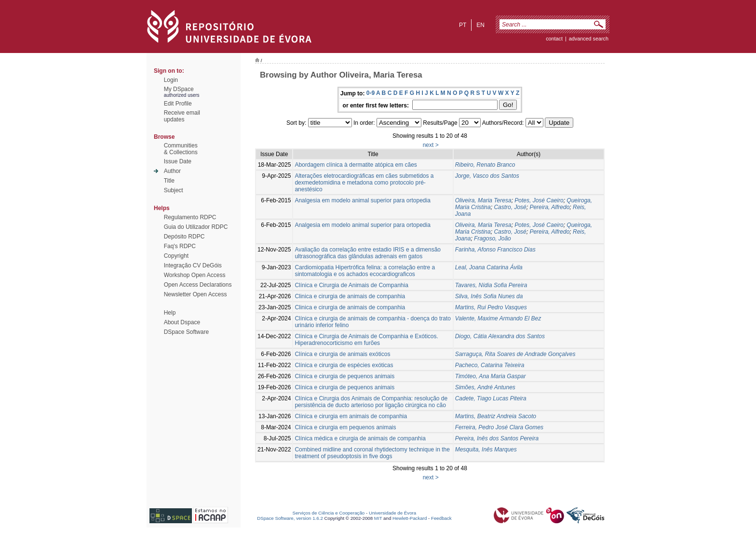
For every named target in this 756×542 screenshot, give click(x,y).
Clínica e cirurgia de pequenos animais (344, 376)
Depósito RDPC (184, 237)
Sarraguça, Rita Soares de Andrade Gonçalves (515, 354)
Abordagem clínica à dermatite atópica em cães (356, 165)
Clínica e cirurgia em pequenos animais (345, 427)
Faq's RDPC (180, 246)
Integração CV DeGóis (193, 265)
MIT (378, 518)
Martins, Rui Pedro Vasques (491, 307)
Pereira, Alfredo (549, 207)
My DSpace (179, 89)
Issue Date (178, 161)
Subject (174, 190)
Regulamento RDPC (190, 217)
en (480, 25)
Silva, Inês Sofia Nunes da (489, 296)
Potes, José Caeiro (539, 200)
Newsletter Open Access (196, 294)
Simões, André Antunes (485, 387)
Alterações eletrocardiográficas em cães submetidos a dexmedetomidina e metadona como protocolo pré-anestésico (364, 183)
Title (169, 181)
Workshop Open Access (195, 275)
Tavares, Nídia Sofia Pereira (491, 285)
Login (171, 80)
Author (172, 171)
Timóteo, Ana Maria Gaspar (491, 376)
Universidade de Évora (392, 513)
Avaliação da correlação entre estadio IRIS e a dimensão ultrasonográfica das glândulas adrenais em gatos (368, 253)
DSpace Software (186, 332)
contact (554, 39)
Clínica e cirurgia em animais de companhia (351, 416)
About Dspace (182, 322)
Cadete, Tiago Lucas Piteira (491, 398)
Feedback (441, 518)
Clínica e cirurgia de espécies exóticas (344, 365)
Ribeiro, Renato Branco (485, 165)
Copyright (176, 256)
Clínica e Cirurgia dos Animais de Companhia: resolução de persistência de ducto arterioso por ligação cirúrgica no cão (371, 402)
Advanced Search (589, 39)
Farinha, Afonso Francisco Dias (495, 250)
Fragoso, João (493, 238)
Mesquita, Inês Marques (486, 449)
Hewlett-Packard (410, 518)
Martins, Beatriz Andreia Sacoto (496, 416)
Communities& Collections (181, 149)
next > (431, 145)
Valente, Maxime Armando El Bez (498, 318)
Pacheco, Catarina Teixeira (490, 365)
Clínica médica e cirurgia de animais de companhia (360, 438)
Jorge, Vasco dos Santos (487, 176)
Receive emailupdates (182, 116)
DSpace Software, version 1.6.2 (290, 518)
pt (463, 25)
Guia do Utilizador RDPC (196, 227)
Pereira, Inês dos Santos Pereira (497, 438)
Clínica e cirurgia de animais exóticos (342, 354)
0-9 (371, 93)
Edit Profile (178, 104)
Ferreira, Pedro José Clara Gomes (499, 427)
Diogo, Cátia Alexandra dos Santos (500, 336)
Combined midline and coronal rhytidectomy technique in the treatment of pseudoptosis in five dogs (372, 453)
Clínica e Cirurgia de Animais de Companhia (351, 285)
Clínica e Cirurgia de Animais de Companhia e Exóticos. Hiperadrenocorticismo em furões (366, 340)
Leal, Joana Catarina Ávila (489, 267)
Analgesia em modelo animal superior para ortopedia (363, 200)
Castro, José (510, 207)
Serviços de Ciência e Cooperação (329, 513)
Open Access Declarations (198, 285)
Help (170, 313)
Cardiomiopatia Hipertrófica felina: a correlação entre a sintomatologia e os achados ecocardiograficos (365, 271)
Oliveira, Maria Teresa (483, 200)
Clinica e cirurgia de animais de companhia (350, 296)
